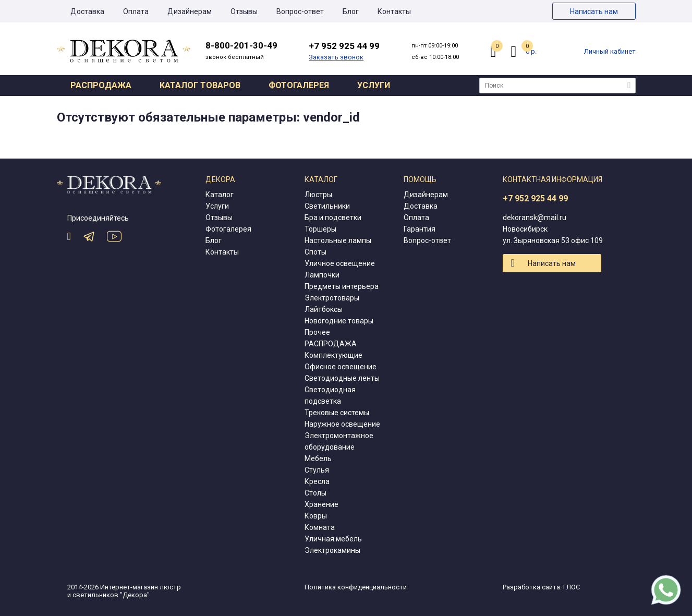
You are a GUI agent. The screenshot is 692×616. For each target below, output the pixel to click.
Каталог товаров (200, 85)
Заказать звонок (336, 57)
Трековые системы (337, 413)
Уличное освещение (340, 263)
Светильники (327, 206)
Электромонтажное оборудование (339, 441)
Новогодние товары (339, 321)
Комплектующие (333, 355)
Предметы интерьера (342, 286)
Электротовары (332, 298)
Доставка (87, 11)
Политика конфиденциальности (356, 587)
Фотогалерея (299, 85)
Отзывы (244, 11)
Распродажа (101, 85)
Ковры (316, 516)
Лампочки (322, 275)
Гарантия (420, 229)
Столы (315, 493)
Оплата (136, 11)
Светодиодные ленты (342, 378)
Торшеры (320, 229)
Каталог (220, 195)
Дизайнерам (190, 11)
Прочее (317, 332)
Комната (320, 527)
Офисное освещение (341, 367)
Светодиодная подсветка (330, 395)
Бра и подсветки (333, 218)
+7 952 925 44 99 (535, 198)
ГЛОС (572, 587)
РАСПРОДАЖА (331, 344)
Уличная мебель (333, 539)
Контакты (394, 11)
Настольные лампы (338, 240)
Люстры (318, 195)
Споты (315, 252)
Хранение (321, 504)
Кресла (317, 481)
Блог (351, 11)
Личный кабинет (610, 51)
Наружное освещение (342, 424)
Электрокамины (332, 550)
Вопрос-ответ (300, 11)
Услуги (374, 85)
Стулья (317, 470)
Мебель (318, 458)
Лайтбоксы (324, 309)
